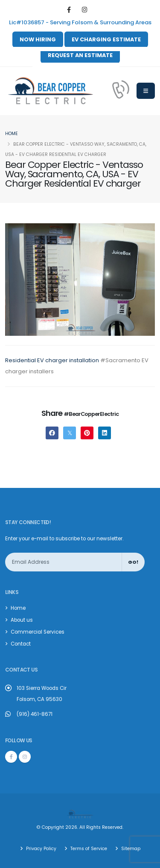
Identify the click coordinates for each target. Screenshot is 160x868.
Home (12, 134)
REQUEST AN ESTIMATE (80, 55)
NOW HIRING (38, 39)
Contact (21, 644)
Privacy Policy (41, 849)
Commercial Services (38, 632)
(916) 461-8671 (35, 714)
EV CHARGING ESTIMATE (106, 39)
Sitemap (130, 849)
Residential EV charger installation (52, 360)
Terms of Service (88, 849)
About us (22, 620)
